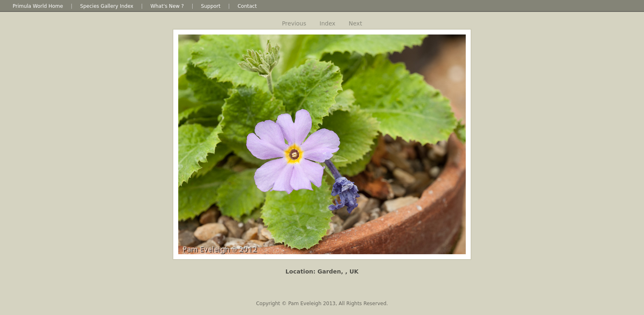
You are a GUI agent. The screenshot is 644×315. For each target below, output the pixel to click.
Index (328, 23)
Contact (247, 6)
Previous (294, 23)
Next (355, 23)
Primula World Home (38, 6)
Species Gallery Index (107, 6)
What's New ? (167, 6)
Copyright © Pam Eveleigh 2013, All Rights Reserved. (322, 304)
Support (210, 6)
